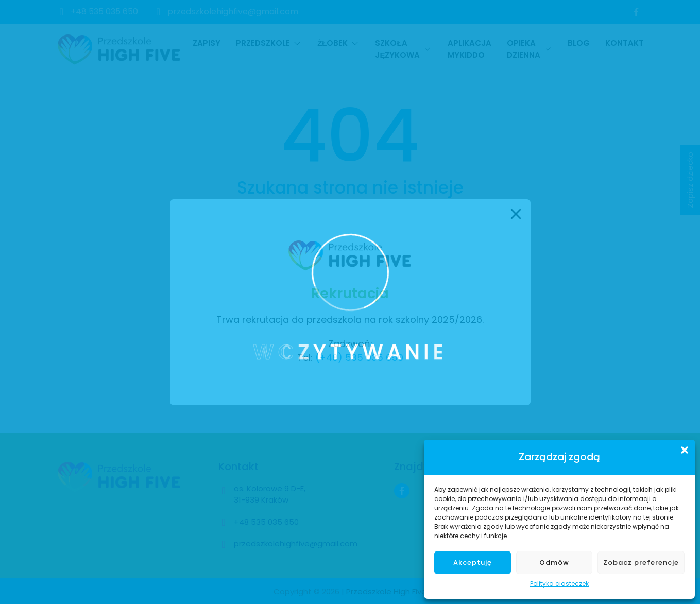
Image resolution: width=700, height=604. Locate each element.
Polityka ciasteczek (559, 584)
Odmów (554, 563)
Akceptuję (473, 563)
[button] (685, 450)
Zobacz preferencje (641, 563)
